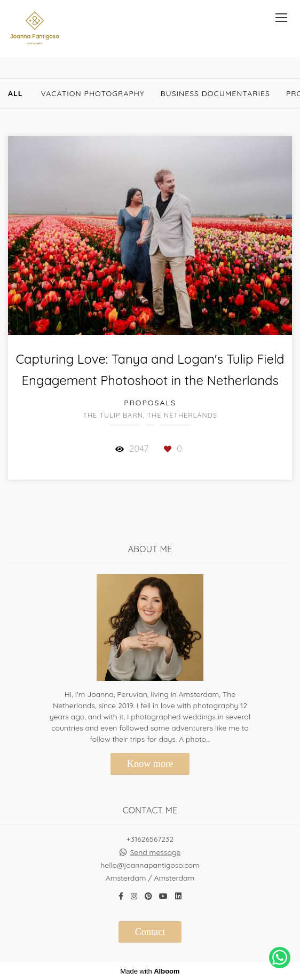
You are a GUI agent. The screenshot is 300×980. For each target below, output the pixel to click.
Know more (150, 764)
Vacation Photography (93, 93)
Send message (155, 852)
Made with (150, 971)
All (15, 93)
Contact (150, 932)
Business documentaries (215, 93)
